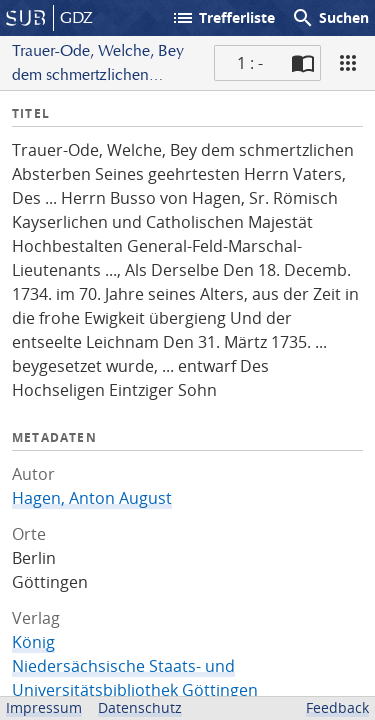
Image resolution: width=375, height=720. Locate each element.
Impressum (44, 707)
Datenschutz (140, 707)
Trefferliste (223, 18)
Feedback (337, 707)
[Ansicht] (348, 63)
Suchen (330, 18)
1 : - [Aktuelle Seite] (250, 63)
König (33, 642)
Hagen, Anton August (92, 498)
